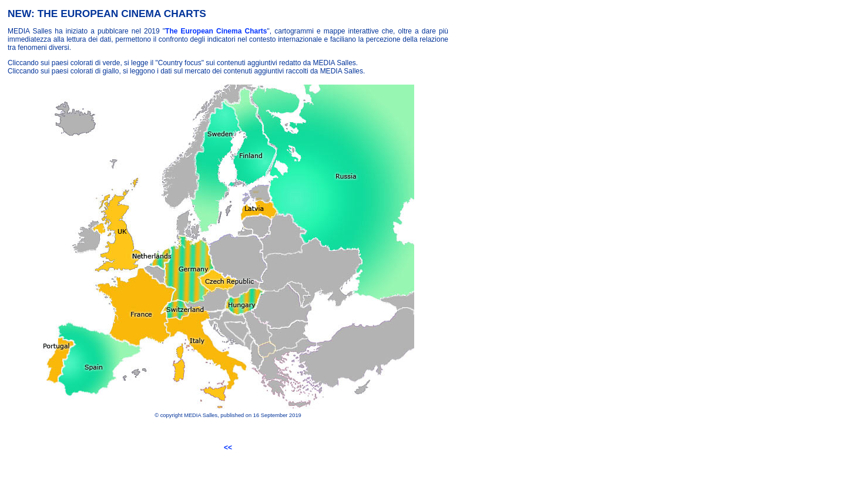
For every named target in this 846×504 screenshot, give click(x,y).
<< (228, 448)
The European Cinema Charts (216, 31)
